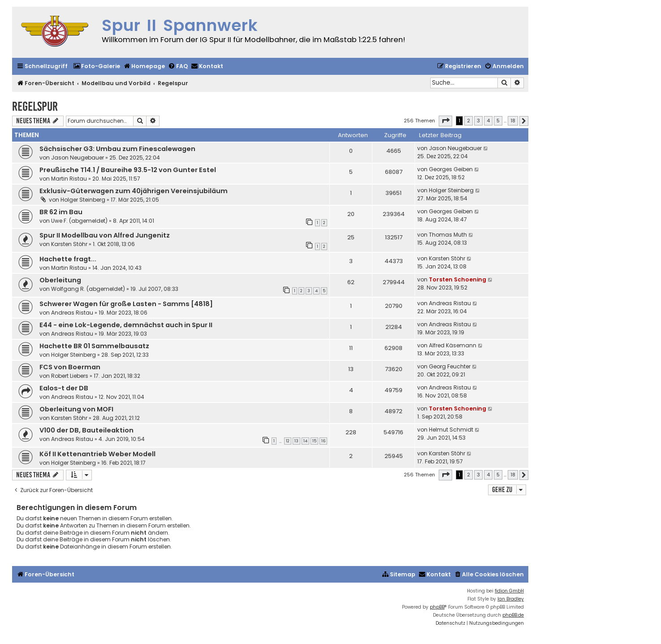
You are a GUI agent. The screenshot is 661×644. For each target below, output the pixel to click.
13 (296, 441)
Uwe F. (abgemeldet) (79, 221)
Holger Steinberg (83, 200)
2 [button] (469, 121)
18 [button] (513, 121)
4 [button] (488, 121)
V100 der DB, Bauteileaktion (86, 430)
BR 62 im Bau (61, 212)
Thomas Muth (448, 235)
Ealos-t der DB (64, 388)
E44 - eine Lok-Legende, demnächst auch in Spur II (126, 325)
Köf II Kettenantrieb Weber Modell (97, 454)
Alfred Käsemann (453, 345)
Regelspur (35, 106)
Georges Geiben (451, 169)
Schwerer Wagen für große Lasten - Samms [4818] (126, 304)
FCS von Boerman (70, 367)
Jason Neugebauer (78, 158)
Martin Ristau (69, 179)
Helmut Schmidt (451, 430)
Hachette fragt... (68, 259)
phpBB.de (513, 615)
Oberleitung (60, 280)
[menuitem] (97, 67)
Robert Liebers (70, 376)
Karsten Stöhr (69, 244)
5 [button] (498, 121)
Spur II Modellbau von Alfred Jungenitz (105, 235)
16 (323, 441)
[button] (445, 121)
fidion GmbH (509, 591)
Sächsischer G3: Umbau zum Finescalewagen (117, 149)
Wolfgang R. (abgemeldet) (88, 289)
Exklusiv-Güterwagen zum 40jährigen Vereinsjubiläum (134, 191)
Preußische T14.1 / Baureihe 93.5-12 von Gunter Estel (128, 170)
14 (305, 441)
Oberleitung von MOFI (76, 409)
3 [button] (478, 121)
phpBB (437, 607)
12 (288, 441)
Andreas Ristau (72, 313)
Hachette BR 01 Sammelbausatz (94, 346)
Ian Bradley (511, 599)
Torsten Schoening (458, 279)
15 (314, 441)
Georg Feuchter (450, 366)
